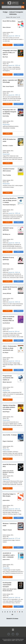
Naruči (18, 45)
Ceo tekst (8, 45)
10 (12, 614)
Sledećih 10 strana (12, 619)
